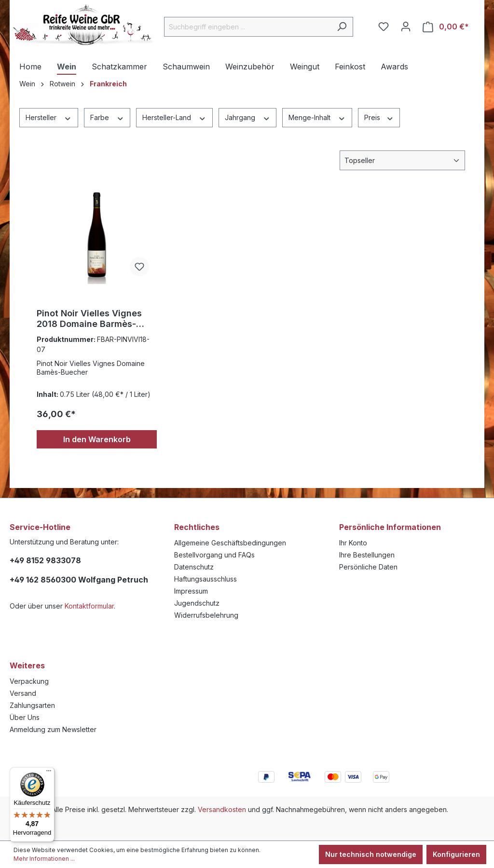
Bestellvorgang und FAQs (214, 555)
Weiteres (27, 665)
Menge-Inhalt (317, 117)
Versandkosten (222, 809)
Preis (379, 117)
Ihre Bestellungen (367, 555)
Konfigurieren (456, 854)
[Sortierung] (402, 160)
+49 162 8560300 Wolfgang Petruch (79, 580)
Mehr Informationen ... (44, 859)
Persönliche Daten (368, 567)
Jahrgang (248, 117)
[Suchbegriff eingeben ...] (247, 27)
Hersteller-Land (174, 117)
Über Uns (25, 717)
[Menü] (49, 773)
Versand (23, 693)
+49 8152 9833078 (45, 560)
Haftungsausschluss (206, 579)
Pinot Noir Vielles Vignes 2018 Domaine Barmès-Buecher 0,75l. (89, 319)
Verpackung (29, 681)
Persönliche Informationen (390, 527)
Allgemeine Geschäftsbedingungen (230, 543)
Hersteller (49, 117)
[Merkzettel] (384, 27)
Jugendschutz (197, 603)
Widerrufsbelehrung (206, 615)
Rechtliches (197, 527)
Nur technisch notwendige (371, 854)
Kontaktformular (89, 606)
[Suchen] (342, 27)
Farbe (107, 117)
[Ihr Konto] (406, 27)
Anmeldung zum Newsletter (53, 729)
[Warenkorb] (446, 27)
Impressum (191, 591)
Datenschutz (194, 567)
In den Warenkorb (97, 439)
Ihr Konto (353, 543)
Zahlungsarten (32, 705)
